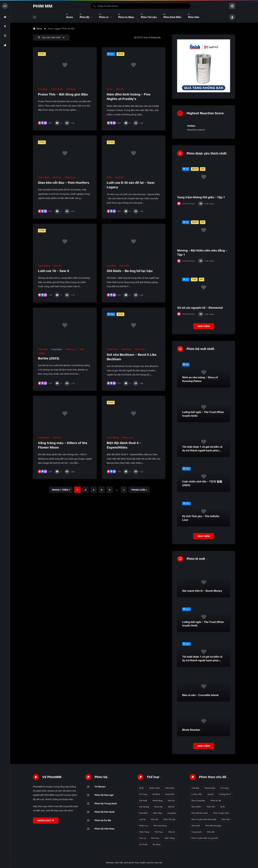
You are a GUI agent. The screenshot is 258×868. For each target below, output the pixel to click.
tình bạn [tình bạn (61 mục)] (195, 788)
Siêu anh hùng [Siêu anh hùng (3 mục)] (160, 826)
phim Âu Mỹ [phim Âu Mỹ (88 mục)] (216, 801)
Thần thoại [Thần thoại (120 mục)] (144, 832)
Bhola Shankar (191, 730)
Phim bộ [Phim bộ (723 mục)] (154, 819)
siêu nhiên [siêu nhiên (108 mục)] (196, 807)
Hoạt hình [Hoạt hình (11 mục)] (170, 794)
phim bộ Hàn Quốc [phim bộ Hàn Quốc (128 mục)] (200, 813)
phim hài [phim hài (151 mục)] (226, 819)
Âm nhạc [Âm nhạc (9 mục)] (157, 844)
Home (38, 29)
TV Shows (100, 787)
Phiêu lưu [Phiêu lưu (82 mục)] (144, 826)
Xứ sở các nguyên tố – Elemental (200, 308)
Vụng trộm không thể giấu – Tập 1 (201, 197)
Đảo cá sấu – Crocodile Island (200, 695)
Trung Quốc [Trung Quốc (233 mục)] (197, 832)
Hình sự (57, 177)
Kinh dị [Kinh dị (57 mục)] (171, 807)
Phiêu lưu (70, 177)
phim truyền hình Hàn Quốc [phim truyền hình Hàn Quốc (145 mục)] (204, 819)
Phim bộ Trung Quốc (106, 803)
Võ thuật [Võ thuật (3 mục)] (143, 844)
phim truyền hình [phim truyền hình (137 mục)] (221, 813)
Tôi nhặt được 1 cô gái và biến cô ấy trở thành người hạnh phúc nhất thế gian (202, 450)
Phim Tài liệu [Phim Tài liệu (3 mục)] (169, 819)
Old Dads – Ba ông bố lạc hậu (130, 271)
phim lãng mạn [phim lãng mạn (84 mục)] (198, 801)
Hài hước (71, 89)
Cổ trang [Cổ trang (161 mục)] (143, 794)
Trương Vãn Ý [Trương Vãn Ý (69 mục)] (225, 794)
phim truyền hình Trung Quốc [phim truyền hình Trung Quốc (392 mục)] (205, 838)
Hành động (44, 266)
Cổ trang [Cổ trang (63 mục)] (225, 788)
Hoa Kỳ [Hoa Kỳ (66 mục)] (210, 794)
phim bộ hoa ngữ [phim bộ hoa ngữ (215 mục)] (213, 826)
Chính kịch (57, 89)
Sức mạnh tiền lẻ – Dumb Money (202, 591)
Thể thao (140, 349)
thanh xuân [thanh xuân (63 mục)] (210, 788)
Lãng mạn (57, 349)
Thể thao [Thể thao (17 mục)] (159, 832)
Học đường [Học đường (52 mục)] (144, 807)
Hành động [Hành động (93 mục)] (158, 801)
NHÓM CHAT (46, 820)
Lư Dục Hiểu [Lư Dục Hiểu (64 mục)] (197, 794)
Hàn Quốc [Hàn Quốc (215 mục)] (196, 826)
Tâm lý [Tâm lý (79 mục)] (142, 838)
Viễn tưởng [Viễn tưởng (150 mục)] (170, 838)
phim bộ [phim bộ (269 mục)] (211, 832)
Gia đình (111, 266)
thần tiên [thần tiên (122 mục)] (211, 807)
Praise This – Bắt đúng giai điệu (63, 94)
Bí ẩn (110, 89)
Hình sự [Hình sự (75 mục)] (171, 801)
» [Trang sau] (124, 490)
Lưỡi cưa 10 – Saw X (54, 271)
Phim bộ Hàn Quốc (105, 812)
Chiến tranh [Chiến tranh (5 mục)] (154, 788)
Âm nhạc (43, 89)
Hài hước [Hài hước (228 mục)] (143, 801)
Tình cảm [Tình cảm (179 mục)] (155, 838)
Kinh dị (120, 89)
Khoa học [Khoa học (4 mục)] (158, 807)
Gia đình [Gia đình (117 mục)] (156, 794)
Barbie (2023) (49, 358)
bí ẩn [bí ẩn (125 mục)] (223, 807)
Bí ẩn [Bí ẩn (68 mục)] (142, 788)
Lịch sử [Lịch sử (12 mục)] (142, 819)
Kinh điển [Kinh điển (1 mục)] (143, 813)
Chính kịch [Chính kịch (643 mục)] (170, 788)
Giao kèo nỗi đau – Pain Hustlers (64, 182)
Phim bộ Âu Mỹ (103, 820)
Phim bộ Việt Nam (105, 829)
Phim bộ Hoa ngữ (104, 795)
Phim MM (43, 6)
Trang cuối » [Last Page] (139, 490)
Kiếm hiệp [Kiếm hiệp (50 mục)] (157, 813)
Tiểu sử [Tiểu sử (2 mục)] (171, 832)
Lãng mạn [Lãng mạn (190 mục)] (172, 813)
